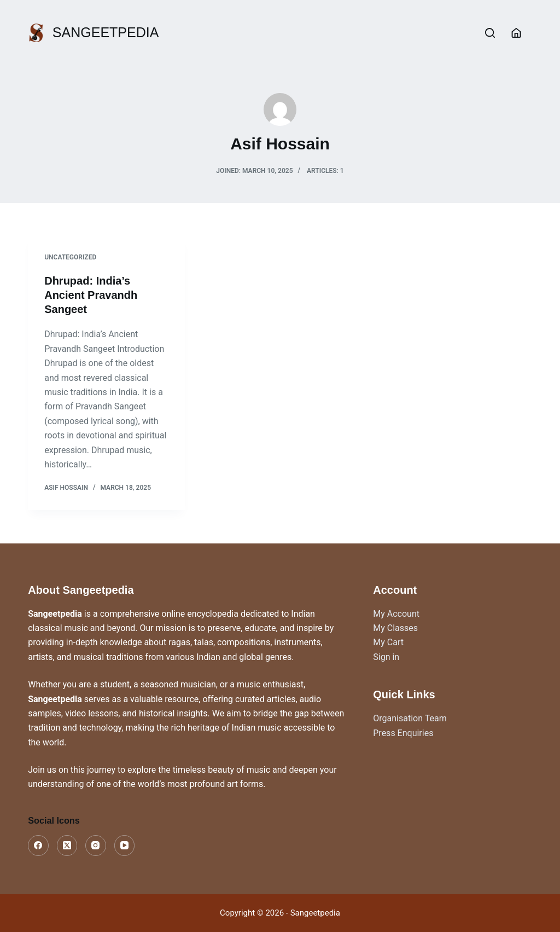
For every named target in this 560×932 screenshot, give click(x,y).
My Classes (395, 628)
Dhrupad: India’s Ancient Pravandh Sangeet (91, 295)
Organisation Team (410, 718)
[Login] (516, 33)
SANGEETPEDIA (106, 32)
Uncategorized (70, 257)
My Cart (388, 642)
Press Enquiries (403, 733)
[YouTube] (125, 846)
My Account (396, 614)
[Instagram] (96, 846)
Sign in (386, 657)
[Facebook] (38, 846)
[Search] (490, 33)
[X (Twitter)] (67, 846)
